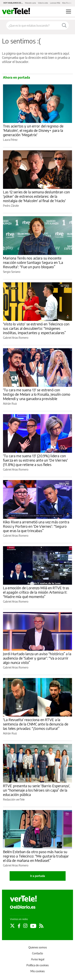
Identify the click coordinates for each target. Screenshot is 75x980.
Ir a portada (38, 876)
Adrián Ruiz (10, 404)
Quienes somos (38, 947)
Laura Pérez (10, 140)
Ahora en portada (16, 77)
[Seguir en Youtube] (33, 926)
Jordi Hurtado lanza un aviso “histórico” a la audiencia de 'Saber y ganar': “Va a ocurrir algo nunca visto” (37, 658)
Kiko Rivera (67, 3)
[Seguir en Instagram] (25, 926)
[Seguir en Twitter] (12, 926)
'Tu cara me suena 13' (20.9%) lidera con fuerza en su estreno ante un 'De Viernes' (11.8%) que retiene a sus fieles (35, 460)
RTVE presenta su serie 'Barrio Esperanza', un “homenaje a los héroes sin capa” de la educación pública (36, 790)
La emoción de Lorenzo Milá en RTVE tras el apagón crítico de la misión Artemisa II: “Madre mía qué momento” (36, 592)
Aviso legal (38, 959)
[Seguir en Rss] (41, 926)
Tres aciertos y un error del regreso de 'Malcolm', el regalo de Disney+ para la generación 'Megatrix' (33, 130)
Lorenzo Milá (55, 3)
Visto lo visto (43, 3)
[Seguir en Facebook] (19, 926)
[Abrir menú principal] (68, 12)
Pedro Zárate (11, 206)
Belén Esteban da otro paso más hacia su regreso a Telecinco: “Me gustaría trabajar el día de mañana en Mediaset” (36, 856)
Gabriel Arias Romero (16, 338)
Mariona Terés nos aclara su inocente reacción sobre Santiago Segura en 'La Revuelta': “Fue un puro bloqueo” (33, 262)
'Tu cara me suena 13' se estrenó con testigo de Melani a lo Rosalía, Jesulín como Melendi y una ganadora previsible (37, 394)
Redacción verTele (14, 799)
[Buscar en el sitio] (33, 25)
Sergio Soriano (12, 272)
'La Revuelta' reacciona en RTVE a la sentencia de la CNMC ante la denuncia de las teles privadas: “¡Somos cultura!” (36, 724)
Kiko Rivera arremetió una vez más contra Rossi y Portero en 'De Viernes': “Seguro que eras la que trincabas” (36, 526)
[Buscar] (64, 25)
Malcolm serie (30, 3)
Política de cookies (37, 965)
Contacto (37, 953)
